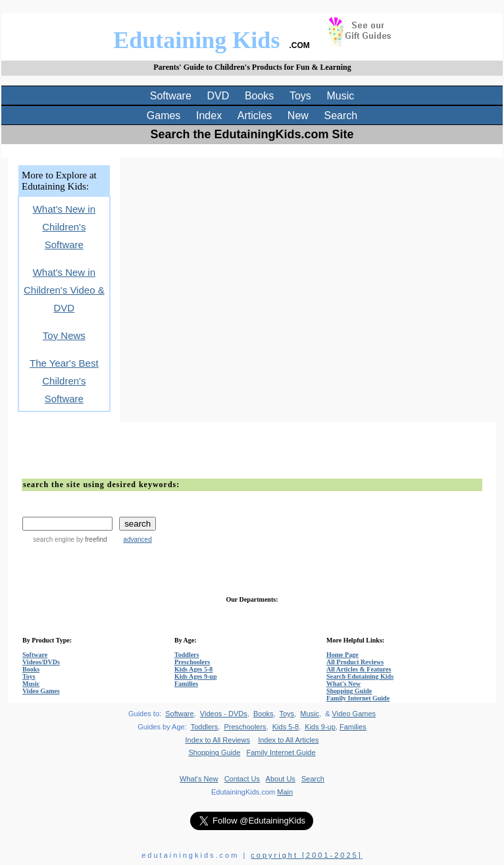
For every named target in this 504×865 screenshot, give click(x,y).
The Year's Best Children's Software (64, 381)
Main (285, 792)
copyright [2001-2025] (306, 855)
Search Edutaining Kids (360, 676)
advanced (137, 539)
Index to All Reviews (218, 740)
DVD (218, 96)
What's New (343, 684)
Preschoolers (192, 662)
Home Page (342, 655)
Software (171, 96)
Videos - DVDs (224, 714)
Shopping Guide (349, 691)
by (90, 539)
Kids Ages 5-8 (193, 669)
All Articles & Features (359, 669)
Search (340, 116)
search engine (54, 539)
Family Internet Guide (358, 698)
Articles (255, 116)
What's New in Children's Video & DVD (64, 290)
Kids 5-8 (286, 727)
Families (186, 684)
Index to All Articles (288, 740)
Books (259, 96)
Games (164, 116)
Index (209, 116)
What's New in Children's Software (64, 227)
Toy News (64, 335)
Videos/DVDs (41, 662)
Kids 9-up (320, 727)
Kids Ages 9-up (195, 676)
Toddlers (187, 655)
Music (341, 96)
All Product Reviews (355, 662)
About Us (281, 779)
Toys (300, 96)
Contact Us (242, 779)
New (298, 116)
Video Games (41, 691)
